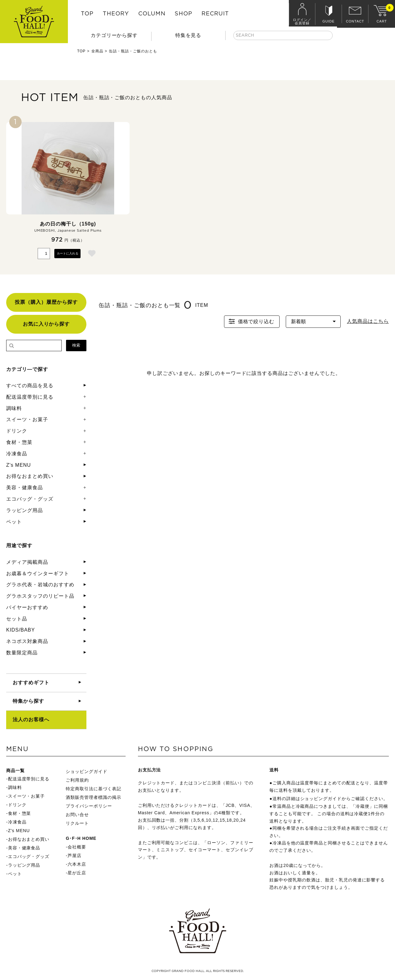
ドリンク (17, 431)
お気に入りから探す (46, 324)
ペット (14, 522)
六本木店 (77, 864)
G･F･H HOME (81, 838)
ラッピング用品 (25, 510)
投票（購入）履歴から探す (46, 302)
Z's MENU (19, 465)
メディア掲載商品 (27, 562)
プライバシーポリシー (89, 806)
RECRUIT (215, 14)
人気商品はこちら (368, 321)
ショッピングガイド (87, 771)
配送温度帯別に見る (30, 397)
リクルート (77, 823)
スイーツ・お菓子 (27, 419)
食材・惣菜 (19, 442)
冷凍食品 (17, 454)
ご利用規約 (77, 780)
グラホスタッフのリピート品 (40, 596)
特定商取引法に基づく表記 (94, 789)
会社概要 (77, 847)
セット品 (17, 619)
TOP (87, 14)
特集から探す (28, 701)
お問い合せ (77, 815)
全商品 (97, 51)
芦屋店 (75, 856)
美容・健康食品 (25, 488)
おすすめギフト (31, 683)
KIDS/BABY (21, 630)
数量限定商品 (22, 653)
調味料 (14, 408)
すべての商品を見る (30, 386)
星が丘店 (77, 873)
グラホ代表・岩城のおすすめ (40, 585)
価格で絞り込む (251, 321)
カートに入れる (68, 253)
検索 (76, 345)
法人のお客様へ (31, 720)
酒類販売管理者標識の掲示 (94, 797)
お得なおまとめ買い (30, 476)
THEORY (116, 14)
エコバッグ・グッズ (30, 499)
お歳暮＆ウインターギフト (38, 573)
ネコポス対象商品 (27, 641)
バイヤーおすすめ (27, 607)
